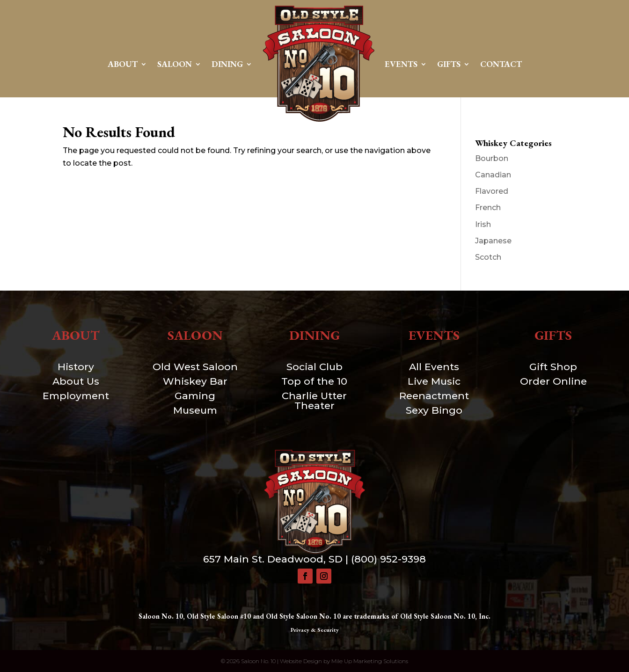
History (76, 367)
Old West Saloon (195, 367)
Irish (483, 224)
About (123, 64)
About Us (76, 381)
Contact (501, 64)
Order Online (553, 381)
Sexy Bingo (434, 410)
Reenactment (434, 396)
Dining (227, 64)
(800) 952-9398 (388, 559)
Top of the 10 (314, 381)
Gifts (449, 64)
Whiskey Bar (195, 381)
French (488, 208)
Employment (76, 396)
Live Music (434, 381)
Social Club (314, 367)
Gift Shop (553, 367)
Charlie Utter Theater (314, 401)
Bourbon (492, 158)
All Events (434, 367)
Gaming (195, 396)
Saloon (175, 64)
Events (401, 64)
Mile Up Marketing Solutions (370, 661)
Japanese (493, 241)
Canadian (493, 175)
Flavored (492, 191)
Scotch (488, 257)
